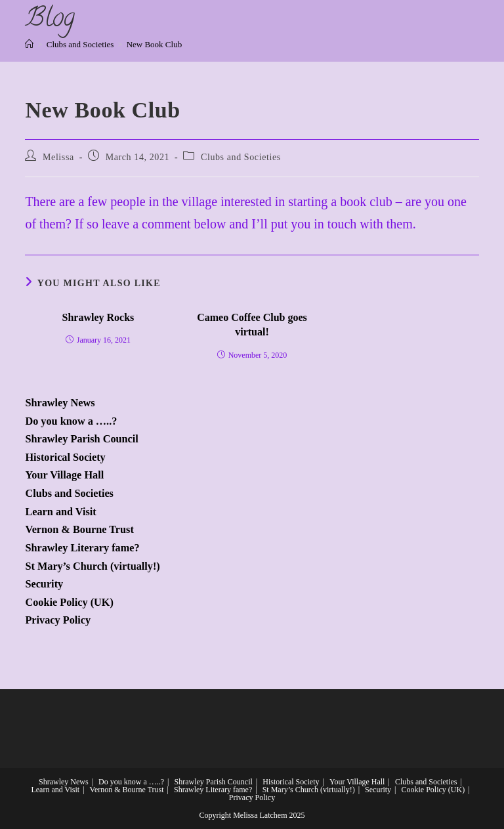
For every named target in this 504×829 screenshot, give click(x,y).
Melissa (58, 157)
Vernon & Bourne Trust (79, 530)
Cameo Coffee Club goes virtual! (252, 325)
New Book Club (155, 44)
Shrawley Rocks (98, 317)
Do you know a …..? (71, 421)
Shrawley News (60, 403)
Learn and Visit (60, 512)
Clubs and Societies (241, 157)
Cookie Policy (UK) (69, 603)
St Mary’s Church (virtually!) (92, 566)
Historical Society (65, 457)
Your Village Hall (64, 475)
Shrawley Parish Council (81, 439)
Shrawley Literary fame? (82, 548)
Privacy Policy (58, 620)
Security (44, 584)
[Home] (29, 44)
